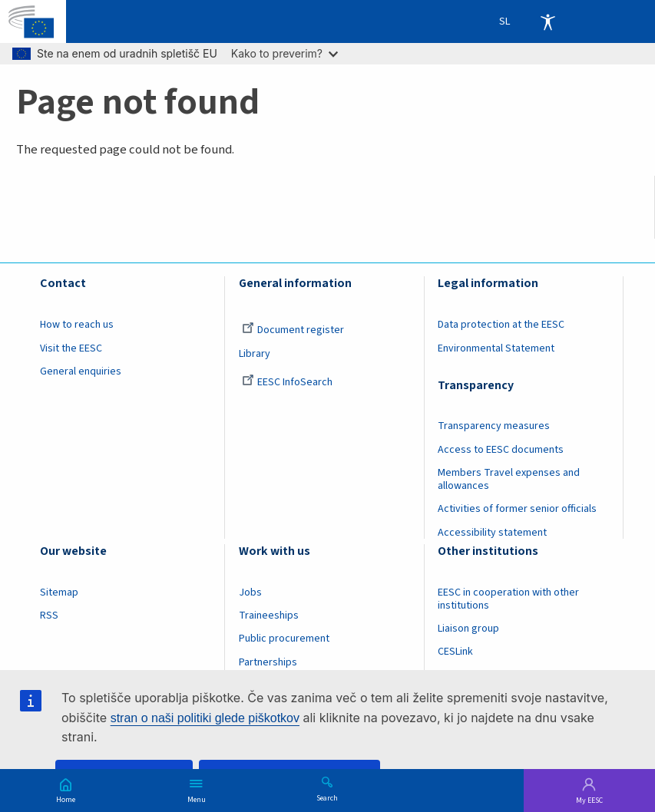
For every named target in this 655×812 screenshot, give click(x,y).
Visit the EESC (71, 348)
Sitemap (59, 592)
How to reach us (77, 325)
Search (327, 797)
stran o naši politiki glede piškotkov (205, 718)
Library (255, 354)
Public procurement (284, 639)
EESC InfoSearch (287, 382)
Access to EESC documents (501, 450)
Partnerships (268, 662)
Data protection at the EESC (501, 325)
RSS (49, 616)
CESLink (455, 652)
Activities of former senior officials (517, 509)
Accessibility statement (492, 533)
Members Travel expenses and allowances (509, 479)
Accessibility (547, 21)
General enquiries (81, 371)
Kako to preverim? (284, 53)
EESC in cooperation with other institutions (508, 599)
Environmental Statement (496, 348)
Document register (293, 330)
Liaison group (468, 629)
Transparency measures (494, 426)
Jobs (250, 592)
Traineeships (269, 616)
